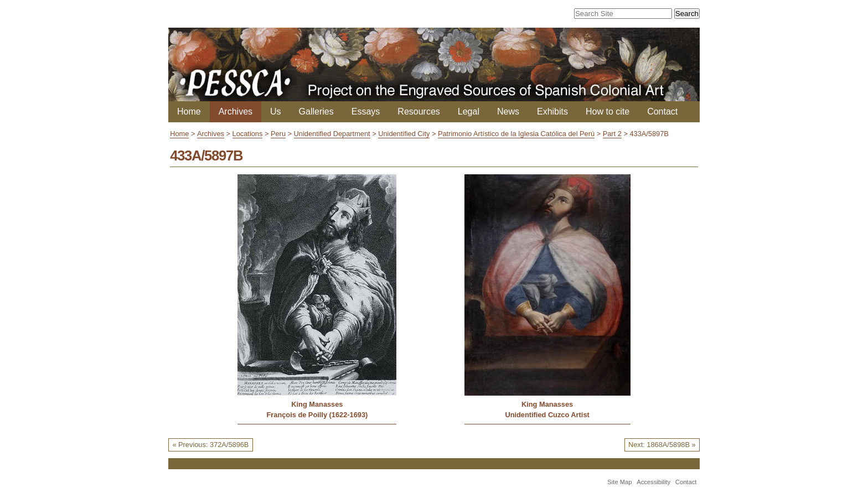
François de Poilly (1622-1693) (317, 415)
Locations (248, 134)
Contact (662, 111)
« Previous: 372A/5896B (210, 445)
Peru (278, 134)
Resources (418, 111)
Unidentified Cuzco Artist (547, 415)
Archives (236, 111)
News (508, 111)
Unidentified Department (332, 134)
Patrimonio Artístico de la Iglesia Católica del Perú (516, 134)
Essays (366, 111)
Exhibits (552, 111)
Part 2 (612, 134)
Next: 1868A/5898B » (662, 445)
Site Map (619, 482)
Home (189, 111)
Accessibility (653, 482)
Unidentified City (404, 134)
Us (276, 111)
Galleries (316, 111)
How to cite (608, 111)
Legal (469, 111)
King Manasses (317, 404)
